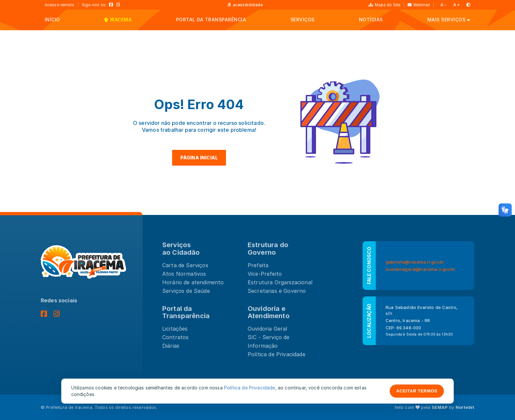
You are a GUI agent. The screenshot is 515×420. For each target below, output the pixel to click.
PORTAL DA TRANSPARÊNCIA (211, 20)
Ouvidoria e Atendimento (269, 312)
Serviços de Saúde (186, 291)
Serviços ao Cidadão (181, 249)
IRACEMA (121, 20)
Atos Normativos (184, 274)
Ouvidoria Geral (267, 329)
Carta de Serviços (185, 265)
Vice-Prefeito (265, 274)
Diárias (171, 346)
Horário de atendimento (193, 282)
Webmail (419, 5)
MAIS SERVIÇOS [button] (446, 20)
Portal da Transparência (186, 312)
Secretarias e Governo (277, 291)
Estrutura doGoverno (268, 249)
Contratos (175, 337)
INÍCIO (52, 20)
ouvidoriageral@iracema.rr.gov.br (420, 269)
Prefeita (258, 265)
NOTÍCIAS (371, 20)
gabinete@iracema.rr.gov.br (415, 262)
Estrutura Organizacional (280, 282)
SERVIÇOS (302, 20)
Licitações (175, 329)
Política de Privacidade (277, 354)
